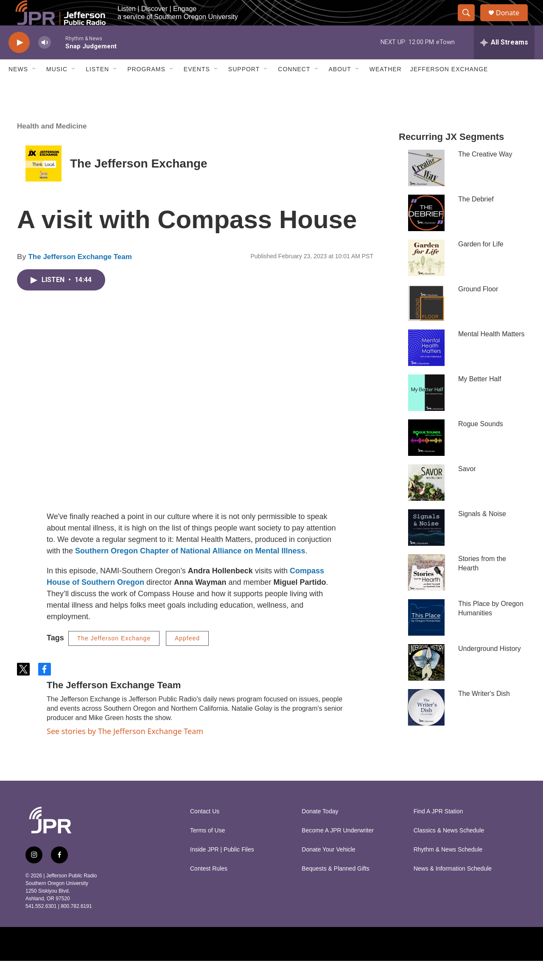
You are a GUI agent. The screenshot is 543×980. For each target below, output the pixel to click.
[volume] (45, 62)
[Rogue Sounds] (426, 457)
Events (197, 88)
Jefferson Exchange (449, 88)
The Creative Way (485, 173)
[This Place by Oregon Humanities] (426, 637)
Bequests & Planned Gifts (336, 888)
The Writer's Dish (484, 713)
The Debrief (476, 218)
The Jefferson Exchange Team (80, 276)
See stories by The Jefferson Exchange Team (125, 750)
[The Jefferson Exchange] (43, 183)
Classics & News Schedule (449, 850)
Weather (386, 88)
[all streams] (504, 61)
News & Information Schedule (453, 888)
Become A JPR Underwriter (338, 850)
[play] (19, 62)
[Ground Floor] (426, 322)
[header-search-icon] (470, 22)
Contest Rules (209, 888)
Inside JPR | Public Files (222, 869)
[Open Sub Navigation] (34, 88)
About (340, 88)
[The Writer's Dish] (426, 726)
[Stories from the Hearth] (426, 592)
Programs (146, 88)
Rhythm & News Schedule (448, 869)
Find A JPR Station (438, 831)
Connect (294, 88)
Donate (513, 22)
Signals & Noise (482, 533)
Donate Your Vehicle (328, 869)
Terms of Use (207, 850)
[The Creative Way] (426, 187)
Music (57, 88)
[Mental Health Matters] (426, 367)
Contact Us (205, 831)
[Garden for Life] (426, 277)
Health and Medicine (52, 145)
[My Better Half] (426, 412)
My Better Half (480, 398)
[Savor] (426, 502)
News (18, 88)
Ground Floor (478, 308)
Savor (467, 488)
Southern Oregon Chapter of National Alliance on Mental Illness (190, 570)
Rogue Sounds (481, 443)
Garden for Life (481, 263)
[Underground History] (426, 681)
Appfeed (187, 657)
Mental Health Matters (491, 353)
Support (244, 88)
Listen (97, 88)
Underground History (490, 668)
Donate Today (320, 831)
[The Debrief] (426, 232)
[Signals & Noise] (426, 547)
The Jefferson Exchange (139, 183)
